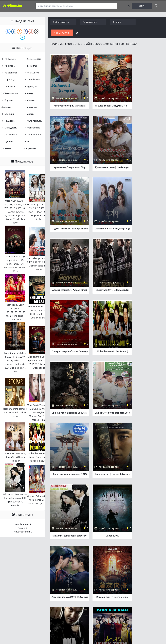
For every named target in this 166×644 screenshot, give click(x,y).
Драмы (31, 114)
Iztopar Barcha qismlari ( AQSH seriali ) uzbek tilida (15, 412)
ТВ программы (30, 142)
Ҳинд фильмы (12, 93)
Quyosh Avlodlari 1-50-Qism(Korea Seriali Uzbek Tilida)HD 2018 (39, 500)
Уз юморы (10, 66)
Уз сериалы (11, 73)
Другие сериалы (29, 101)
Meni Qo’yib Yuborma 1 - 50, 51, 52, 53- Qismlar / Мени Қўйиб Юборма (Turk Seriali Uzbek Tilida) (39, 412)
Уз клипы (32, 66)
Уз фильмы (10, 59)
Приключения (35, 135)
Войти (142, 6)
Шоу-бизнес (34, 79)
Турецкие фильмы (8, 87)
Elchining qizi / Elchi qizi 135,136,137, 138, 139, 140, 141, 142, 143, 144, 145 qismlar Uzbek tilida (39, 212)
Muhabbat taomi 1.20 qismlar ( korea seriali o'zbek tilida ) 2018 (39, 457)
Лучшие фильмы (7, 142)
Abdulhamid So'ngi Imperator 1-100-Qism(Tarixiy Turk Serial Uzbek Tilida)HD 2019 (15, 264)
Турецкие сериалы (30, 87)
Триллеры (10, 121)
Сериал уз (10, 79)
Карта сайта (44, 583)
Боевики (9, 114)
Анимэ (8, 148)
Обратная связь (60, 583)
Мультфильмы (35, 121)
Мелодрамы (11, 128)
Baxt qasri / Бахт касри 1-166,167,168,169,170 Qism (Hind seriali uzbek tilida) (15, 312)
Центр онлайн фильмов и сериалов (18, 583)
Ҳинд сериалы (28, 94)
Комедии (32, 107)
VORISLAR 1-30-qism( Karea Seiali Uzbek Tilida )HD (15, 457)
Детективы (11, 135)
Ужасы (8, 107)
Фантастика (34, 128)
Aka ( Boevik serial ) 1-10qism (66, 479)
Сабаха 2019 (66, 416)
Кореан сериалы (7, 101)
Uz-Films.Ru (12, 6)
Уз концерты (34, 59)
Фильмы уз (33, 73)
